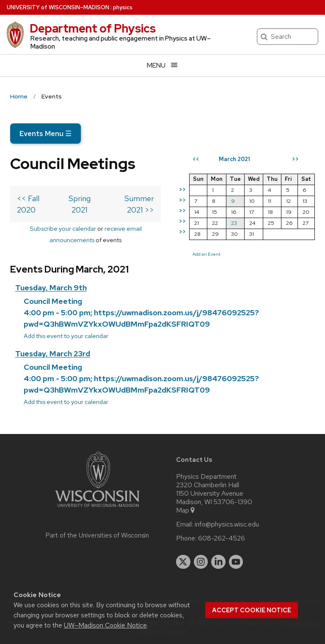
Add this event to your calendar (66, 336)
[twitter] (183, 562)
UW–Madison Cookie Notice (105, 625)
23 (234, 223)
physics (123, 7)
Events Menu (45, 134)
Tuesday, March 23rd (53, 353)
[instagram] (201, 562)
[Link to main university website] (97, 509)
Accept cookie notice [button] (252, 610)
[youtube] (236, 562)
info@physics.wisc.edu (227, 524)
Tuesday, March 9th (51, 288)
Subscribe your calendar (63, 228)
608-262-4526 (222, 538)
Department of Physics (93, 28)
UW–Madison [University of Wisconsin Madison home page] (58, 7)
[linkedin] (218, 562)
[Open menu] (162, 65)
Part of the (97, 535)
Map (186, 510)
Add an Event (207, 254)
